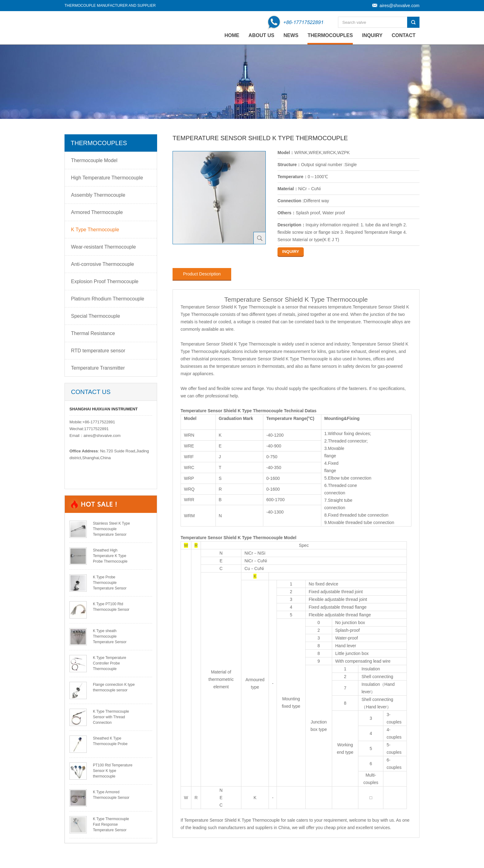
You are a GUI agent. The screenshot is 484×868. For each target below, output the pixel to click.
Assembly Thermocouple (98, 195)
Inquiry (372, 35)
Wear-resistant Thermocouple (103, 247)
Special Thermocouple (96, 316)
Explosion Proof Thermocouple (105, 281)
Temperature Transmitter (98, 368)
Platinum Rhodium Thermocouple (108, 299)
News (291, 35)
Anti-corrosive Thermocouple (102, 264)
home (232, 35)
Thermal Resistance (93, 333)
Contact (404, 35)
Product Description (202, 274)
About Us (261, 35)
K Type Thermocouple (95, 230)
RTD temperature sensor (98, 351)
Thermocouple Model (94, 160)
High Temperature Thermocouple (107, 178)
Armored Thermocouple (97, 212)
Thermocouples (330, 35)
